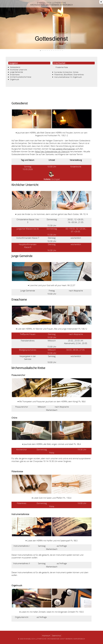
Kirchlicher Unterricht (19, 70)
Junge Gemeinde (16, 72)
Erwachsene (15, 75)
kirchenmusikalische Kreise (21, 77)
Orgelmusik (15, 79)
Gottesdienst (15, 67)
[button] (2, 25)
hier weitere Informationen (64, 149)
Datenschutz (56, 636)
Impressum (46, 636)
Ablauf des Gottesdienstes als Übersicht (52, 151)
